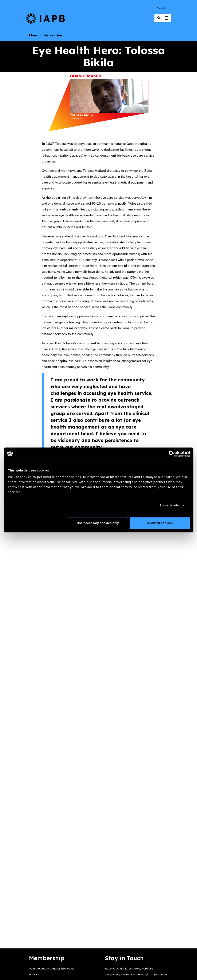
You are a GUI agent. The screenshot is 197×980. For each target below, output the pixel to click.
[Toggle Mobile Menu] (167, 18)
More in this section (99, 35)
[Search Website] (159, 18)
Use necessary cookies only (98, 523)
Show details (169, 505)
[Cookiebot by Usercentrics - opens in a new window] (172, 454)
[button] (163, 8)
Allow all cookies (160, 523)
